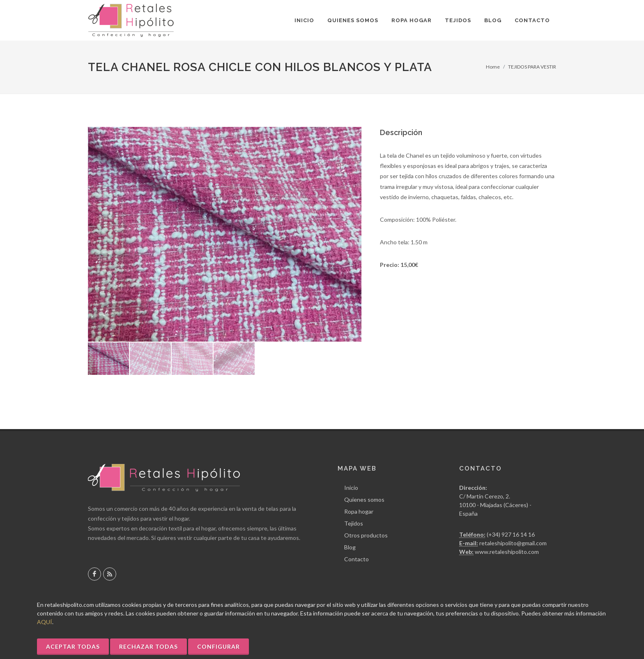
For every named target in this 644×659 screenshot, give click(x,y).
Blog (350, 547)
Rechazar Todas (148, 646)
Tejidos (354, 523)
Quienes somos (364, 499)
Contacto (356, 559)
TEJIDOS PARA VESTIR (532, 67)
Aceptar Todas (73, 646)
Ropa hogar (359, 511)
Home (493, 67)
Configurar (218, 646)
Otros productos (366, 535)
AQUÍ (45, 622)
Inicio (351, 488)
